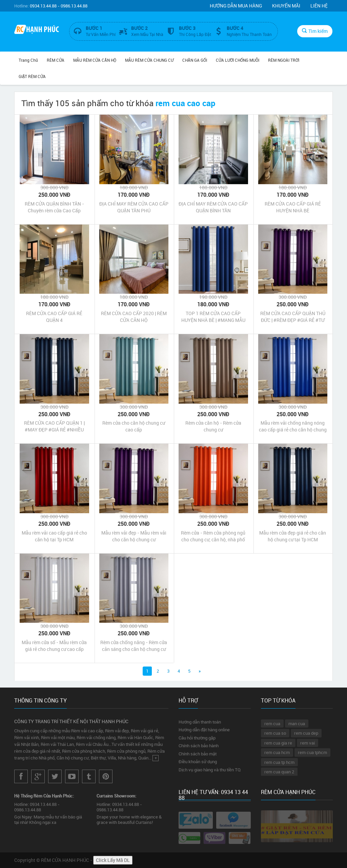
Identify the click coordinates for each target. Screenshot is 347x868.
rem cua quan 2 (279, 772)
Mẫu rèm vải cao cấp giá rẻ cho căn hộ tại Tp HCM (54, 536)
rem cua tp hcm (279, 762)
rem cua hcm (277, 752)
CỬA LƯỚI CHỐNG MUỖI (238, 60)
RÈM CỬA (56, 60)
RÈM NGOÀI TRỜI (284, 60)
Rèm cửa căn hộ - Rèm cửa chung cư (213, 426)
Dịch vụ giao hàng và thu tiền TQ (210, 770)
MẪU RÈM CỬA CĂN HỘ (95, 60)
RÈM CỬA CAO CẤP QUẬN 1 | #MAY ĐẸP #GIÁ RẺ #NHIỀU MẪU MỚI (54, 426)
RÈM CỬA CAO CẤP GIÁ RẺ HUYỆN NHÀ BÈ (293, 207)
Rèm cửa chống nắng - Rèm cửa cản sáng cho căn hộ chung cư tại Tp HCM (134, 646)
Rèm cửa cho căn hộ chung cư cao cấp (134, 426)
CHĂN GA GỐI (195, 60)
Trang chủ (28, 60)
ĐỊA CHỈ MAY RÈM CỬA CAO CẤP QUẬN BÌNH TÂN (213, 207)
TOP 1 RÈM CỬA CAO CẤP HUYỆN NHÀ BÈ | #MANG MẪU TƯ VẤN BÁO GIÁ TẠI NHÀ (213, 317)
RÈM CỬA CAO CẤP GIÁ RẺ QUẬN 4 (54, 317)
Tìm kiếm (315, 31)
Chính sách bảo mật (198, 754)
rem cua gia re (278, 743)
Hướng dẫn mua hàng (236, 6)
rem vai (308, 743)
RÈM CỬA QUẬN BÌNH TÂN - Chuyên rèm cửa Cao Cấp (54, 207)
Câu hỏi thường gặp (197, 738)
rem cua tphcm (312, 752)
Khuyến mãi (286, 6)
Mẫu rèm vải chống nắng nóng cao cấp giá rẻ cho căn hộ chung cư (293, 426)
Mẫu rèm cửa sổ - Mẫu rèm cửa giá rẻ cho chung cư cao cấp (54, 646)
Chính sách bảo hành (199, 746)
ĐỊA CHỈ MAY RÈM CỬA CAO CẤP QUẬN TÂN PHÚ (134, 207)
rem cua (272, 724)
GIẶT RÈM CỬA (32, 76)
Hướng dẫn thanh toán (200, 722)
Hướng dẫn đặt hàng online (204, 730)
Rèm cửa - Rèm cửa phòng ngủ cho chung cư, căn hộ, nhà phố (213, 536)
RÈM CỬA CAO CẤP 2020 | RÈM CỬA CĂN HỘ (134, 317)
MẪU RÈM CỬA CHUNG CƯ (149, 60)
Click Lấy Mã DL (113, 860)
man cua (297, 724)
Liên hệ (319, 6)
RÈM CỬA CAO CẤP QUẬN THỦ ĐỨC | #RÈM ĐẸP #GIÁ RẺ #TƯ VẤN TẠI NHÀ (293, 317)
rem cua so (275, 733)
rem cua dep (306, 733)
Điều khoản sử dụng (198, 761)
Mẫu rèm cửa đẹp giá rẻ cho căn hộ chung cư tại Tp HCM (293, 536)
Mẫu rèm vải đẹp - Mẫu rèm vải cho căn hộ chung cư (134, 536)
